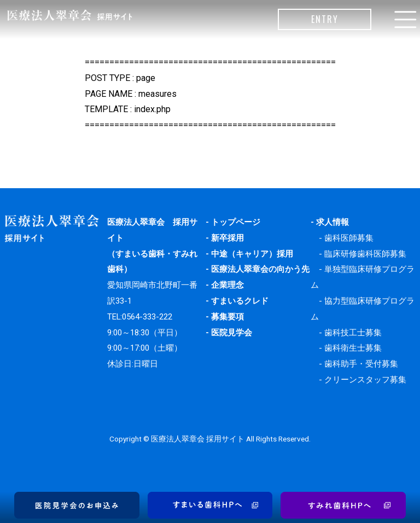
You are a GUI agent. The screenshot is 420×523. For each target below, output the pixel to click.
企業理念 (227, 285)
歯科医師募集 (349, 238)
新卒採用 (227, 238)
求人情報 (332, 222)
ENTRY (325, 19)
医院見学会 (232, 333)
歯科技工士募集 (353, 333)
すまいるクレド (240, 301)
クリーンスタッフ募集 (365, 380)
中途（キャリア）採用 (252, 254)
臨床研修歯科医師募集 (365, 254)
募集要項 (227, 317)
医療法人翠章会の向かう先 (260, 269)
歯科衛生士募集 (353, 348)
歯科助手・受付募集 (361, 364)
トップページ (236, 222)
